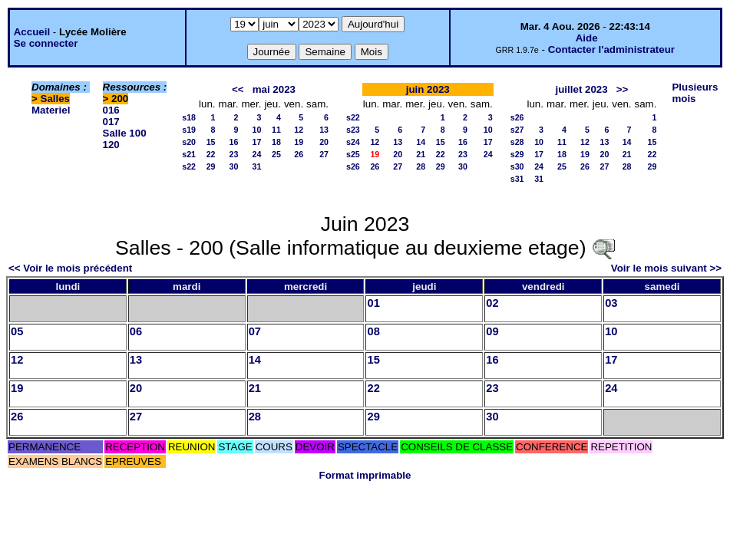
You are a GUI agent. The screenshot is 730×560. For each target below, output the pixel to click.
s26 (353, 166)
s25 (353, 154)
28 (421, 166)
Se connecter (46, 43)
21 (421, 154)
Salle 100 (125, 133)
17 (257, 142)
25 (276, 154)
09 (492, 331)
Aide (587, 38)
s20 (189, 142)
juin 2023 (428, 89)
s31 (517, 179)
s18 (189, 117)
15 (211, 142)
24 (257, 154)
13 (324, 130)
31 (257, 166)
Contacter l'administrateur (611, 49)
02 (492, 303)
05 (17, 331)
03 (611, 303)
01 (373, 303)
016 (111, 110)
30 (234, 166)
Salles (56, 99)
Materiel (51, 110)
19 (299, 142)
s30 (517, 166)
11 (276, 130)
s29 (517, 154)
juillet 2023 (582, 89)
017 (111, 122)
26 (299, 154)
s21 (189, 154)
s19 (189, 130)
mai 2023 (274, 89)
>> (623, 89)
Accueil (32, 32)
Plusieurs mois (695, 93)
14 (421, 142)
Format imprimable (365, 475)
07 (255, 331)
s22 (189, 166)
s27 (517, 130)
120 (111, 145)
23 (234, 154)
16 (234, 142)
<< (238, 89)
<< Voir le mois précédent (70, 268)
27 (324, 154)
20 (324, 142)
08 (373, 331)
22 (211, 154)
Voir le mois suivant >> (666, 268)
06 (136, 331)
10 (257, 130)
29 (211, 166)
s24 (353, 142)
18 (276, 142)
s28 (517, 142)
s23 (353, 130)
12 (299, 130)
